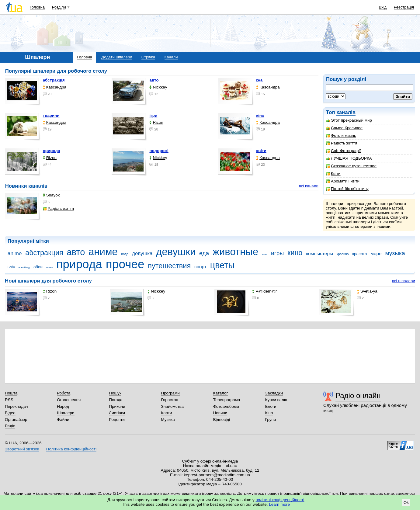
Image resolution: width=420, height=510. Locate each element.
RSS (9, 400)
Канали (171, 57)
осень (50, 267)
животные (235, 252)
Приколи (117, 406)
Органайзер (16, 420)
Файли (63, 420)
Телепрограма (227, 400)
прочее (125, 264)
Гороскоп (169, 400)
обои (38, 267)
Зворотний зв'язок (22, 449)
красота (359, 254)
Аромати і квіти (343, 181)
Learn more (279, 504)
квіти (261, 151)
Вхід (383, 7)
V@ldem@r (264, 291)
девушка (142, 253)
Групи (271, 420)
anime (15, 253)
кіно (260, 115)
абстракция (44, 253)
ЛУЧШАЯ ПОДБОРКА (349, 158)
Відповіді (222, 420)
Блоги (271, 406)
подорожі (159, 151)
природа (52, 151)
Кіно (269, 413)
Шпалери (66, 413)
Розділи (59, 7)
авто (154, 80)
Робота (64, 393)
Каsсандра (55, 87)
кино (295, 253)
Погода (116, 400)
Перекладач (16, 406)
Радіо (10, 426)
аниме (103, 252)
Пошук (115, 393)
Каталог (221, 393)
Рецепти (117, 420)
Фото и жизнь (341, 135)
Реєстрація (404, 7)
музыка (395, 253)
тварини (51, 115)
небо (11, 267)
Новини (220, 413)
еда (204, 253)
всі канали (309, 186)
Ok (406, 503)
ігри (153, 115)
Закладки (274, 393)
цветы (222, 265)
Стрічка (148, 57)
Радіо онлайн (358, 396)
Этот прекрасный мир (349, 120)
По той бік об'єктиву (347, 189)
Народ (63, 406)
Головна (37, 7)
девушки (176, 252)
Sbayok (51, 195)
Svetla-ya (367, 291)
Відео (10, 413)
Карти (166, 413)
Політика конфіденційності (71, 449)
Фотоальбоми (226, 406)
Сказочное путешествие (351, 166)
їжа (259, 80)
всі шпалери (404, 281)
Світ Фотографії (343, 151)
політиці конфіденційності (280, 500)
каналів (346, 112)
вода (125, 254)
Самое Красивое (344, 128)
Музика (168, 420)
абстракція (54, 80)
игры (277, 253)
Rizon (156, 122)
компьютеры (319, 253)
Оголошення (69, 400)
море (376, 253)
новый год (24, 267)
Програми (170, 393)
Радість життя (342, 143)
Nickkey (158, 87)
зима (265, 254)
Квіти (333, 173)
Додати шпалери (117, 57)
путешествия (169, 266)
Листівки (117, 413)
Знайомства (172, 406)
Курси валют (277, 400)
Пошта (11, 393)
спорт (200, 267)
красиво (343, 254)
